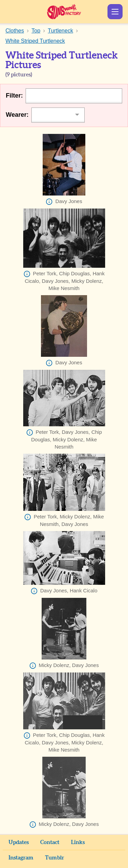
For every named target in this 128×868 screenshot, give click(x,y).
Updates (19, 842)
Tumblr (55, 858)
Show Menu (115, 12)
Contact (50, 842)
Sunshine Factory (64, 12)
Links (78, 842)
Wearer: (17, 115)
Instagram (21, 858)
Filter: (14, 96)
